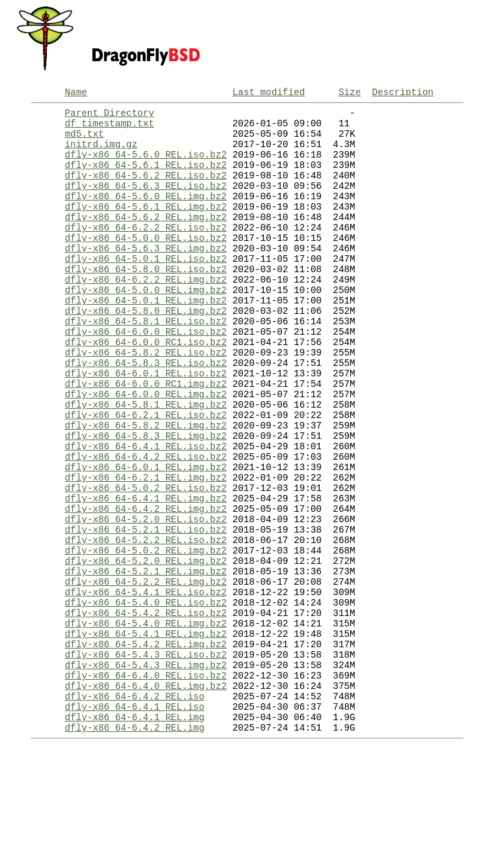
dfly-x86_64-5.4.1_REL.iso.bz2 (146, 685)
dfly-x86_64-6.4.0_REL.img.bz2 (146, 797)
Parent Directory (109, 116)
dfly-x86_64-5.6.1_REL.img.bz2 (146, 228)
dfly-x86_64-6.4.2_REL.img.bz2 (146, 586)
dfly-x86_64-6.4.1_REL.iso (134, 821)
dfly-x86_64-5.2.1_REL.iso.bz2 (146, 611)
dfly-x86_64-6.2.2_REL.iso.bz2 (146, 252)
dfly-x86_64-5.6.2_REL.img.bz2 (146, 240)
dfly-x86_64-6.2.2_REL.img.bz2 (146, 314)
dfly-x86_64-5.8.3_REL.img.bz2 (146, 500)
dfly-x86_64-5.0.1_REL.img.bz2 (146, 339)
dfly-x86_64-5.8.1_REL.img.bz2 (146, 463)
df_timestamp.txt (109, 129)
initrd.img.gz (101, 153)
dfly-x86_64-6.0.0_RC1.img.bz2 (146, 438)
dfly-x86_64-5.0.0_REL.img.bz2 (146, 327)
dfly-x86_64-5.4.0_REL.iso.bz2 (146, 698)
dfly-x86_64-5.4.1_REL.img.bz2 (146, 735)
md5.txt (84, 141)
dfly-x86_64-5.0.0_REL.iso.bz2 (146, 265)
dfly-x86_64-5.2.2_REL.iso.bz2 (146, 623)
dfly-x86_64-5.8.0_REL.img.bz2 (146, 351)
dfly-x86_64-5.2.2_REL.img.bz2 (146, 673)
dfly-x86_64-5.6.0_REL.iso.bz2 (146, 166)
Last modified (269, 93)
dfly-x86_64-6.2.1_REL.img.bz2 (146, 549)
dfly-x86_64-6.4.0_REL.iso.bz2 (146, 784)
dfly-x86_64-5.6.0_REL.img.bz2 (146, 215)
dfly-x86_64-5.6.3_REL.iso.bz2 (146, 203)
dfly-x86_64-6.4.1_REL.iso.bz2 (146, 512)
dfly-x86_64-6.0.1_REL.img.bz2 (146, 537)
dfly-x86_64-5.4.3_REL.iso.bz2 (146, 760)
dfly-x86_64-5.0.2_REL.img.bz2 (146, 636)
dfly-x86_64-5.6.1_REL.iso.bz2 (146, 178)
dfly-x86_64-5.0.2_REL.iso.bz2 (146, 562)
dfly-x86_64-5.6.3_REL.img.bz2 (146, 277)
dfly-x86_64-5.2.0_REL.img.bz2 (146, 648)
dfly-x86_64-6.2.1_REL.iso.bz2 (146, 475)
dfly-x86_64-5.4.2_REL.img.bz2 (146, 747)
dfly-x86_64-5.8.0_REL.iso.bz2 (146, 302)
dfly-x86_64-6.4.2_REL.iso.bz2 (146, 525)
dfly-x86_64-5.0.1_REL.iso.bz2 (146, 289)
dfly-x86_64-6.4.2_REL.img (134, 846)
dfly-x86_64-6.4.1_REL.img (134, 834)
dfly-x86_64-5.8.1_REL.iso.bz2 (146, 364)
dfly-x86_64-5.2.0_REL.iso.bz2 (146, 599)
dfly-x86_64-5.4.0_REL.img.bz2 (146, 722)
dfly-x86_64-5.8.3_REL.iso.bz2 (146, 413)
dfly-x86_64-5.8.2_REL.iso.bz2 (146, 401)
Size (350, 93)
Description (402, 93)
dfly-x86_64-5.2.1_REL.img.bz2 (146, 661)
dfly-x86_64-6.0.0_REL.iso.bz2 (146, 376)
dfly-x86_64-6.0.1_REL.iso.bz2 (146, 426)
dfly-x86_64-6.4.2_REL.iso (134, 809)
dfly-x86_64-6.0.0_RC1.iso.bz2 (146, 388)
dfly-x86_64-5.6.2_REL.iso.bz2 (146, 190)
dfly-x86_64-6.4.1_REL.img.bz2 (146, 574)
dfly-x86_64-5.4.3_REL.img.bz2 (146, 772)
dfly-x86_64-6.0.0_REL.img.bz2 (146, 450)
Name (76, 93)
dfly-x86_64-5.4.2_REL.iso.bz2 (146, 710)
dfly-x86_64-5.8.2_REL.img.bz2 (146, 487)
